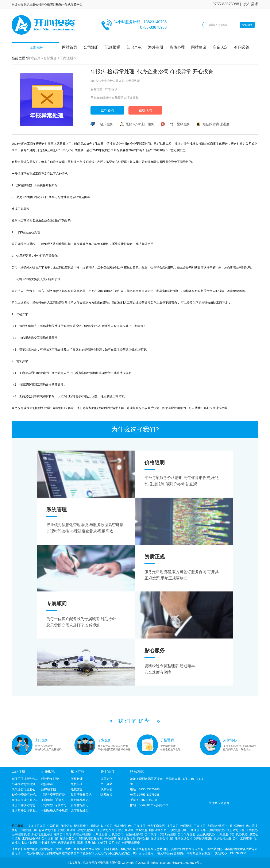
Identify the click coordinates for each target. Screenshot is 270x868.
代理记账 (66, 826)
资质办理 (177, 47)
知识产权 (134, 47)
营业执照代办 (206, 834)
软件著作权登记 (81, 795)
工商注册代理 (225, 834)
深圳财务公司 (69, 838)
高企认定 (220, 47)
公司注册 (91, 47)
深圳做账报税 (127, 838)
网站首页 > (35, 58)
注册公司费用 (105, 830)
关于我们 (107, 771)
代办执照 (242, 834)
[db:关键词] (29, 843)
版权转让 (77, 779)
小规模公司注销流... (25, 784)
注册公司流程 (235, 826)
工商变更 (246, 838)
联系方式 (137, 771)
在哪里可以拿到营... (25, 779)
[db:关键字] (100, 843)
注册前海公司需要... (25, 810)
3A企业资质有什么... (25, 795)
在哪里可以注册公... (25, 800)
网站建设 (199, 47)
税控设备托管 (50, 779)
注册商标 (93, 826)
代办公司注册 (125, 830)
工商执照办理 (31, 838)
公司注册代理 (21, 834)
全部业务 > (52, 58)
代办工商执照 (156, 826)
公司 (236, 838)
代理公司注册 (67, 830)
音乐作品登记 (80, 805)
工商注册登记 (101, 834)
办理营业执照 (216, 826)
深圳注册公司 (36, 826)
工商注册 (18, 771)
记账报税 (113, 47)
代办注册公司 (177, 830)
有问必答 (242, 47)
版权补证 (77, 784)
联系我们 (106, 789)
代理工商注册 (167, 834)
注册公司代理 (235, 830)
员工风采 (106, 784)
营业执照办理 (134, 834)
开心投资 (110, 838)
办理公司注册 (82, 834)
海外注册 (156, 47)
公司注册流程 (86, 830)
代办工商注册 (137, 826)
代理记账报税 (131, 843)
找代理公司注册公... (25, 789)
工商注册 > (68, 58)
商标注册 (143, 838)
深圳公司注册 (222, 838)
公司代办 (151, 834)
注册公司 (173, 826)
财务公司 (107, 826)
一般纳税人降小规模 (54, 810)
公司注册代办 (216, 830)
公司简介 (106, 779)
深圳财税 (120, 826)
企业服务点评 (47, 843)
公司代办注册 (186, 834)
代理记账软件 (67, 843)
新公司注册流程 (42, 834)
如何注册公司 (158, 830)
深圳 (80, 843)
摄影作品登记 (80, 800)
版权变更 (77, 789)
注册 (88, 843)
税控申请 (47, 784)
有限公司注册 (47, 830)
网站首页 (70, 47)
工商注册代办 (197, 830)
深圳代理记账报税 (91, 838)
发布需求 (251, 4)
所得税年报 (49, 789)
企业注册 (141, 830)
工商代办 (252, 830)
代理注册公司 (28, 830)
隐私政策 (106, 795)
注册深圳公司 (184, 838)
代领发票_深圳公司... (55, 805)
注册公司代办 (63, 834)
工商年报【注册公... (54, 800)
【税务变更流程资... (54, 795)
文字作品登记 (80, 810)
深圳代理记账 (203, 838)
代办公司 (118, 834)
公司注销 (115, 843)
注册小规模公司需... (25, 805)
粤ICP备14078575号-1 (187, 863)
